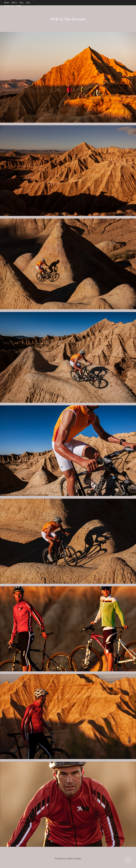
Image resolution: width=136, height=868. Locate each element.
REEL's (14, 3)
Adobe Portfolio (74, 859)
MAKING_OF (9, 6)
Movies (7, 3)
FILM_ (22, 3)
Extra (28, 3)
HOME (18, 6)
